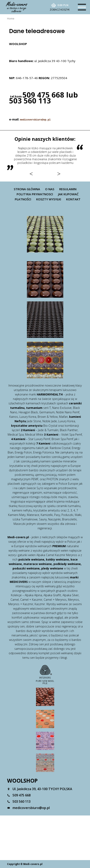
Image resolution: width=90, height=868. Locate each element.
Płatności (23, 199)
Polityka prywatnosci (35, 194)
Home (11, 19)
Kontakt (73, 199)
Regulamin (68, 189)
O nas (50, 189)
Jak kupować (68, 194)
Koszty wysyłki (49, 199)
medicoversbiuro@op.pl (35, 120)
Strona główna (27, 189)
